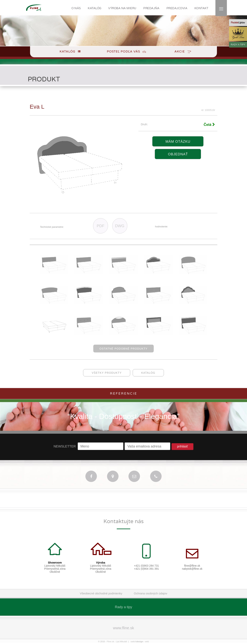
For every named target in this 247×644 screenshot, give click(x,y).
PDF (101, 226)
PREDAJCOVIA (177, 8)
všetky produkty (107, 373)
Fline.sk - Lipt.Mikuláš (117, 642)
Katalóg (67, 52)
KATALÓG (94, 8)
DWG (120, 226)
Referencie (123, 394)
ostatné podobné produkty (124, 349)
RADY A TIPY (238, 45)
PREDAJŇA (151, 8)
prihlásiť (183, 446)
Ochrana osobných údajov (150, 593)
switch (137, 642)
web (147, 642)
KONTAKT (201, 8)
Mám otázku (178, 142)
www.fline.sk (123, 628)
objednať (178, 154)
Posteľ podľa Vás (123, 52)
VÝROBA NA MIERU (122, 8)
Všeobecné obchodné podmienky (101, 593)
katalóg (148, 373)
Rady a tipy (123, 607)
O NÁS (76, 8)
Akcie (180, 52)
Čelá (209, 125)
